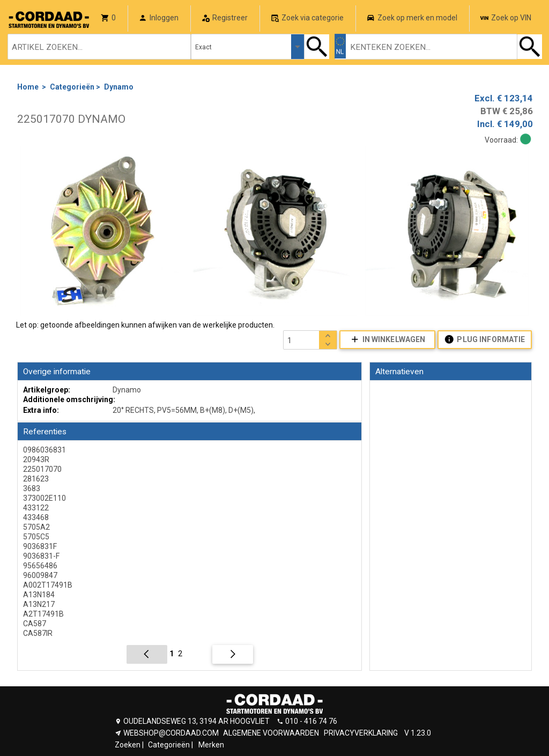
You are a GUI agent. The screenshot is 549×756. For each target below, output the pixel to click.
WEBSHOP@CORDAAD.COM (171, 733)
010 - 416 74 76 (311, 721)
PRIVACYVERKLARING (361, 733)
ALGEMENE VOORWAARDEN (271, 733)
